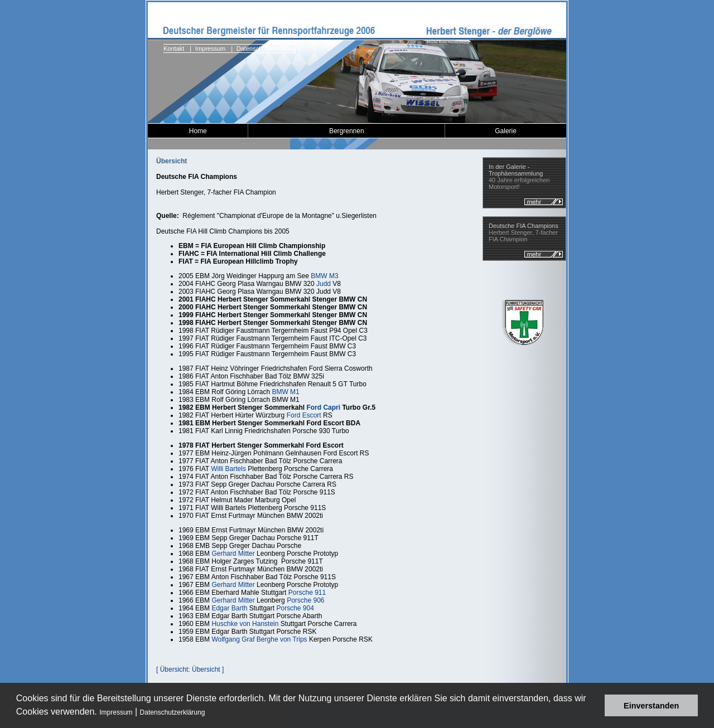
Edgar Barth (229, 608)
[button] (209, 713)
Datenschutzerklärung (173, 712)
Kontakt (174, 48)
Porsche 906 (305, 600)
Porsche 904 (295, 608)
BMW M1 (285, 392)
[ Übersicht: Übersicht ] (190, 669)
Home (198, 131)
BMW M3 (324, 276)
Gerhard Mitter (233, 554)
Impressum (116, 712)
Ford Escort (304, 415)
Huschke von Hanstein (245, 624)
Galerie (506, 131)
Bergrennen (347, 131)
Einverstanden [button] (651, 706)
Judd (324, 284)
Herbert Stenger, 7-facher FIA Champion (524, 232)
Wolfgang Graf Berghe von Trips (259, 639)
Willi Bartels (228, 469)
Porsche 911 (307, 593)
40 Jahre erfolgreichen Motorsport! (519, 177)
